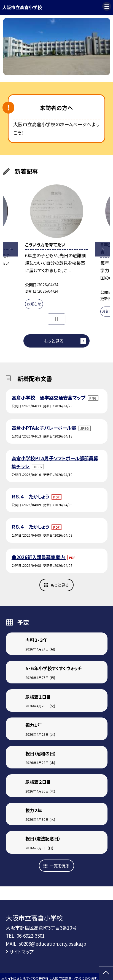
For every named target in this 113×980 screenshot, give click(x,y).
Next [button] (103, 249)
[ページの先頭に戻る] (106, 973)
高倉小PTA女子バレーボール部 (44, 428)
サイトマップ (21, 952)
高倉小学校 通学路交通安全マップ (49, 398)
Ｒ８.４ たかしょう (31, 496)
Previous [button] (10, 249)
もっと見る (53, 341)
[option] (57, 47)
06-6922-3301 (31, 936)
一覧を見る (60, 865)
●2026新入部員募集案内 (39, 557)
